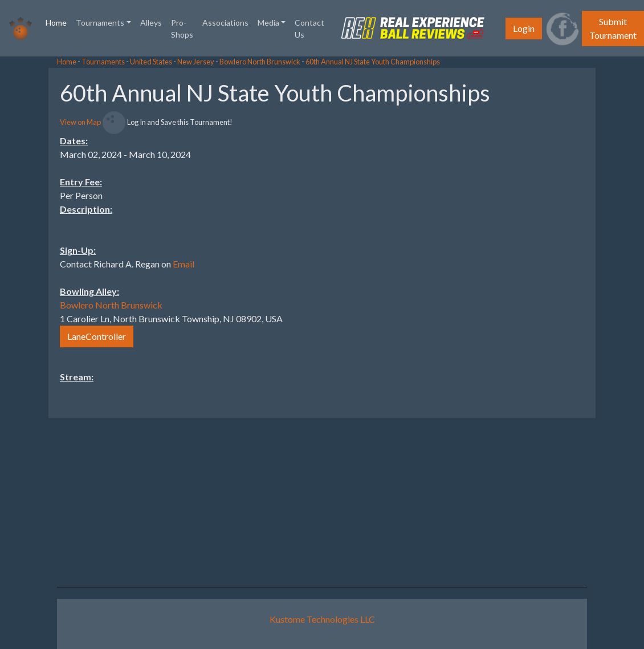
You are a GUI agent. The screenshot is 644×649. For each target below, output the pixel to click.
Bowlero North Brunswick (260, 62)
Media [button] (268, 23)
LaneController (97, 336)
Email (184, 264)
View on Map (80, 122)
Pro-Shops (182, 29)
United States (151, 62)
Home (58, 22)
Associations (225, 23)
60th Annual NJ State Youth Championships (373, 62)
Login (524, 28)
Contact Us (309, 29)
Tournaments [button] (100, 23)
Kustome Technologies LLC (322, 619)
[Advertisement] (553, 239)
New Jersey (196, 62)
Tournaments (103, 62)
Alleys (151, 23)
